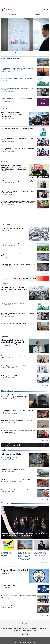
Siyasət (4, 161)
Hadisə (4, 450)
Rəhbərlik (25, 628)
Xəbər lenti (38, 15)
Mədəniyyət (6, 503)
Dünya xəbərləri (7, 391)
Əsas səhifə (13, 15)
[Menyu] (48, 10)
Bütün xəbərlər (45, 158)
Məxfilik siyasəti (27, 631)
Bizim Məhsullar (33, 628)
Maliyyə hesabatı (18, 628)
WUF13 (4, 109)
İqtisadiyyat (6, 224)
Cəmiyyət (5, 284)
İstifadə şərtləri (18, 631)
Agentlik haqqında (8, 628)
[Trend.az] (6, 10)
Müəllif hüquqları (43, 628)
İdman (4, 566)
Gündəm (4, 336)
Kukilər (34, 631)
